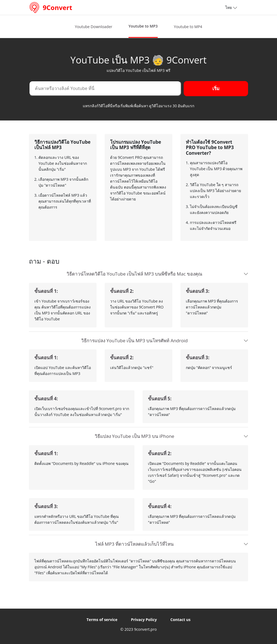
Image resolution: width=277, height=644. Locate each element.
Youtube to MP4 (188, 27)
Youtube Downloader (94, 27)
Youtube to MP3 (143, 26)
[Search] (112, 88)
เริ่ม (223, 88)
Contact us (180, 620)
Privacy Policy (144, 620)
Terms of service (102, 620)
